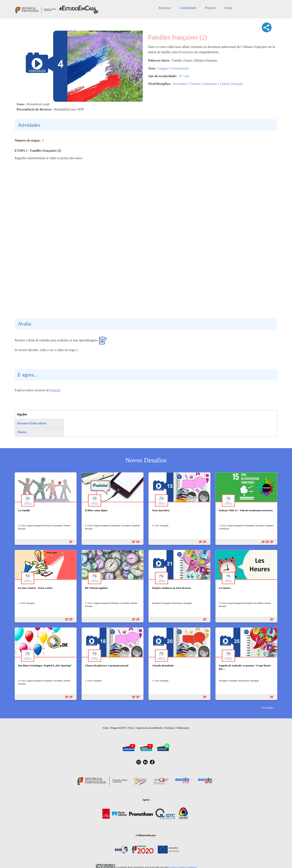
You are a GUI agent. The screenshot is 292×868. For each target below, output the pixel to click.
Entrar (229, 8)
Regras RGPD (118, 728)
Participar (170, 728)
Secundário (180, 84)
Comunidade (188, 8)
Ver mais (267, 707)
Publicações (183, 728)
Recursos (165, 8)
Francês (55, 390)
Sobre (106, 728)
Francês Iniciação (231, 84)
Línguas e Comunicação (173, 68)
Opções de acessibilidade (149, 728)
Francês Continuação (204, 84)
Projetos (210, 8)
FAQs (131, 728)
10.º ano (184, 76)
